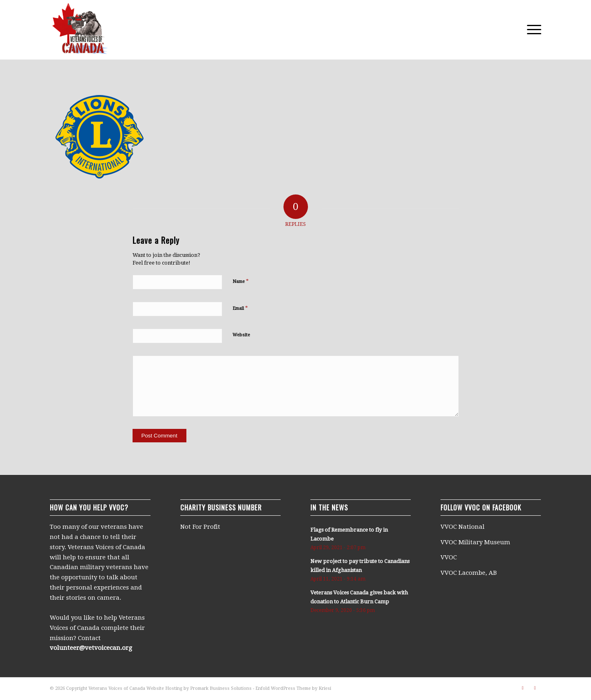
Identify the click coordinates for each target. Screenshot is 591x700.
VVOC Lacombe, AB (469, 573)
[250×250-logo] (80, 30)
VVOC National (463, 527)
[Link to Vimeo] (523, 688)
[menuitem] (531, 30)
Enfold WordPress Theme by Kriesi (293, 688)
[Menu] (531, 30)
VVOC (449, 557)
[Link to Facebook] (535, 688)
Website (241, 335)
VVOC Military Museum (476, 542)
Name (241, 281)
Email (240, 308)
